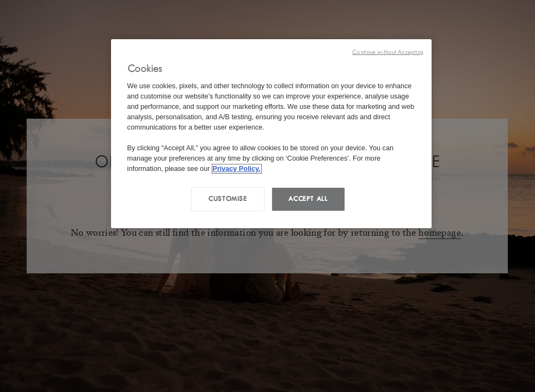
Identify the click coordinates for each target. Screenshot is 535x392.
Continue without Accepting (388, 52)
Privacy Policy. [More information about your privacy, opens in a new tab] (237, 169)
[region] (272, 134)
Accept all (308, 199)
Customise (228, 199)
